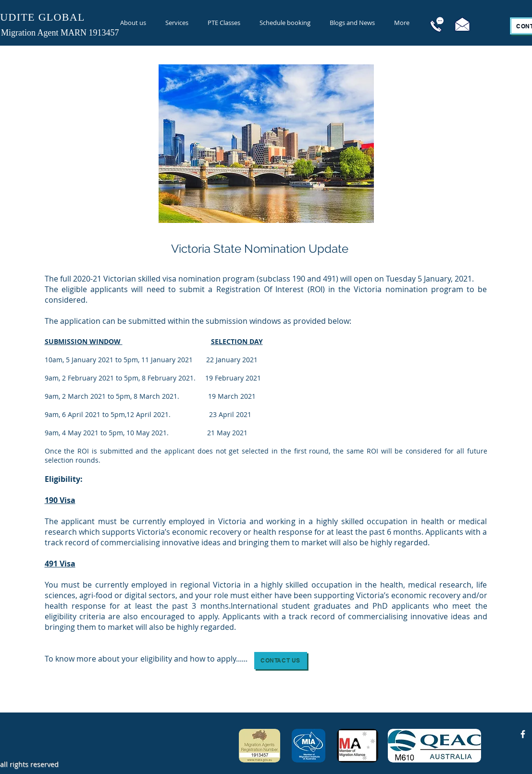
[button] (281, 661)
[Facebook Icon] (523, 734)
